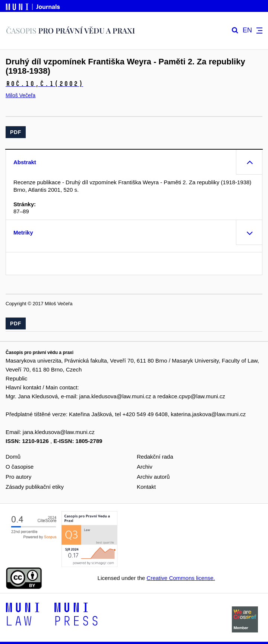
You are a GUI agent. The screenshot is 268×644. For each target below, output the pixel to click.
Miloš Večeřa (21, 95)
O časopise (20, 467)
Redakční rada (155, 457)
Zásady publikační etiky (35, 487)
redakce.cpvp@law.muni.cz (191, 396)
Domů (13, 457)
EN (247, 30)
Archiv (145, 467)
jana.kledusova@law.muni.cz (115, 396)
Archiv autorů (153, 477)
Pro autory (18, 477)
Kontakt (146, 487)
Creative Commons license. (181, 578)
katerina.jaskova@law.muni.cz (208, 414)
